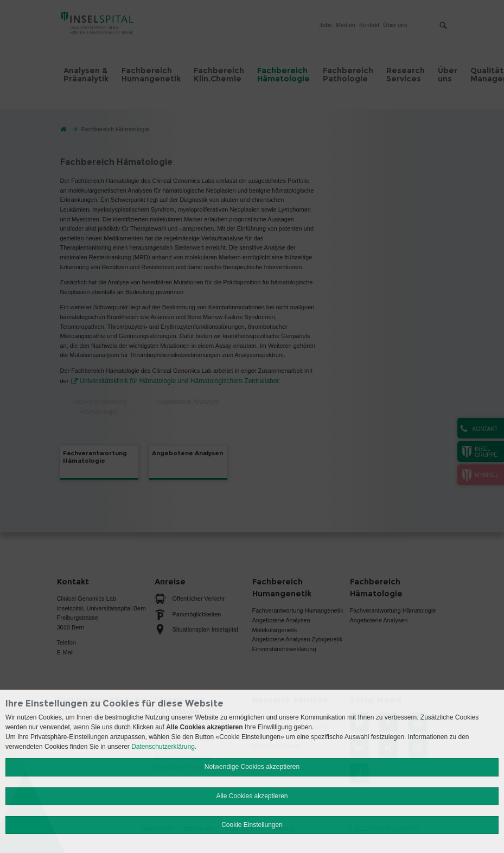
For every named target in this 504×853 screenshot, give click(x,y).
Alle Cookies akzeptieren (252, 796)
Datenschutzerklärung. (164, 747)
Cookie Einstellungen (252, 825)
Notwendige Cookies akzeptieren (252, 767)
